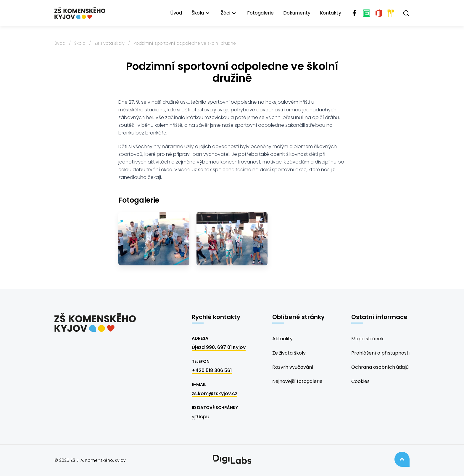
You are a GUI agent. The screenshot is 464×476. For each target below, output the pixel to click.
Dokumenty (297, 13)
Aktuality (282, 339)
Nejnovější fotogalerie (297, 381)
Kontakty (331, 13)
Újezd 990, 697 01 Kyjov (219, 347)
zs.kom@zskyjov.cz (215, 394)
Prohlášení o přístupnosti (380, 353)
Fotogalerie (260, 13)
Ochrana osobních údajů (380, 367)
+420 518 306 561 (212, 370)
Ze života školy (109, 43)
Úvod (176, 13)
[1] (154, 239)
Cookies (360, 381)
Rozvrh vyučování (293, 367)
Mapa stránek (368, 339)
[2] (232, 239)
